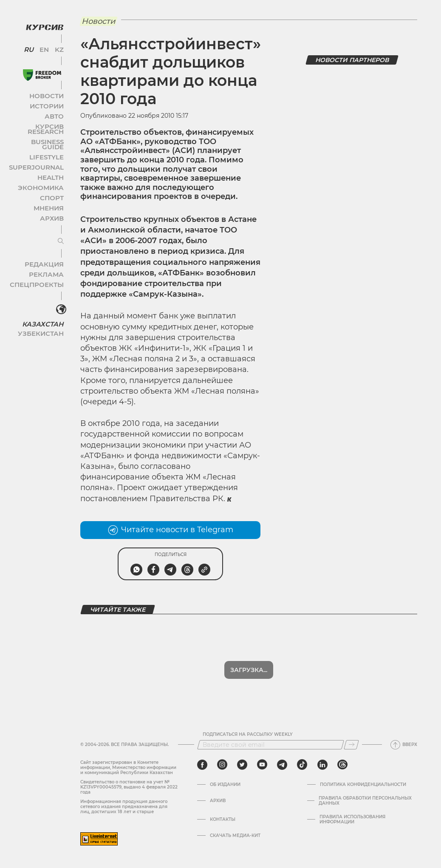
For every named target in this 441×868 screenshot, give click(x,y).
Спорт (50, 180)
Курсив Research (36, 119)
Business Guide (38, 129)
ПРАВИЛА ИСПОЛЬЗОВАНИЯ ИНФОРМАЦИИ (352, 820)
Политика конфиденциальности (363, 785)
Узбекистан (42, 314)
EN (43, 43)
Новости (46, 89)
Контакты (223, 820)
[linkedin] (322, 765)
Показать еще (249, 670)
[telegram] (282, 765)
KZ (54, 43)
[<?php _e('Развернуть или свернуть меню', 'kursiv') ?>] (55, 292)
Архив (49, 201)
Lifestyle (46, 140)
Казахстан (44, 305)
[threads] (342, 765)
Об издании (225, 785)
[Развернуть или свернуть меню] (54, 224)
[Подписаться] (351, 745)
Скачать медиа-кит (235, 836)
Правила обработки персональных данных (365, 801)
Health (49, 160)
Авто (51, 109)
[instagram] (222, 765)
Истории (46, 99)
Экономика (42, 170)
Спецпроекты (40, 267)
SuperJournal (40, 150)
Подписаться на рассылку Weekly (248, 735)
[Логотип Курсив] (38, 20)
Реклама (46, 257)
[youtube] (262, 765)
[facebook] (202, 765)
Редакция (45, 247)
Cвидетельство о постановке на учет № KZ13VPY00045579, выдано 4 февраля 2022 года (129, 787)
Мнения (47, 191)
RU (31, 43)
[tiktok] (302, 765)
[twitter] (242, 765)
